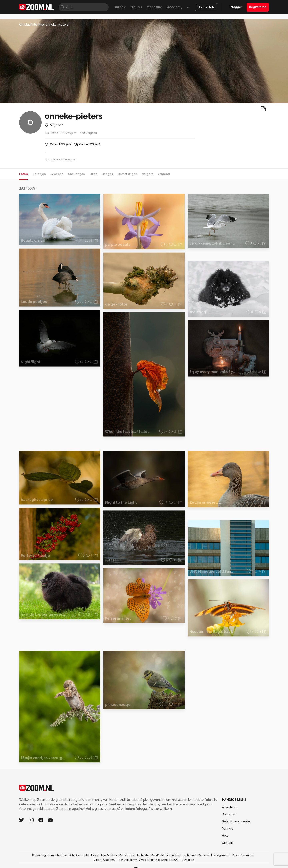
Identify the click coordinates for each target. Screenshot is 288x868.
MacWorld (157, 855)
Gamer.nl (204, 855)
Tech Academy (127, 860)
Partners (228, 829)
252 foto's (51, 133)
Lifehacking (173, 855)
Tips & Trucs (109, 855)
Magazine (154, 7)
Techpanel (189, 855)
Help (225, 836)
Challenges (76, 174)
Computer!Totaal (87, 855)
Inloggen (236, 7)
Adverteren (230, 807)
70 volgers (69, 133)
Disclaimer (229, 814)
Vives (142, 860)
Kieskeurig (39, 855)
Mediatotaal (127, 855)
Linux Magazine (157, 860)
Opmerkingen (127, 174)
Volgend (164, 174)
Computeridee (57, 855)
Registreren (258, 7)
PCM (72, 855)
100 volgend (88, 133)
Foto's (23, 174)
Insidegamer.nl (221, 855)
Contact (227, 843)
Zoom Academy (105, 860)
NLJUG (174, 860)
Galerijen (39, 174)
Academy (175, 7)
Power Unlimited (243, 855)
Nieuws (136, 7)
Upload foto (206, 7)
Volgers (148, 174)
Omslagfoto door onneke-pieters (44, 24)
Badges (107, 174)
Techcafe (143, 855)
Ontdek (119, 7)
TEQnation (187, 860)
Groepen (57, 174)
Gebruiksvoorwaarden (237, 821)
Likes (93, 174)
